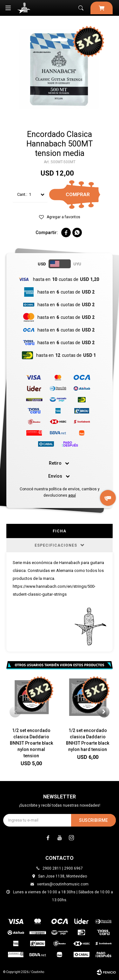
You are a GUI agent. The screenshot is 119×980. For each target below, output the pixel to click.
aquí (72, 495)
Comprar (78, 195)
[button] (104, 712)
